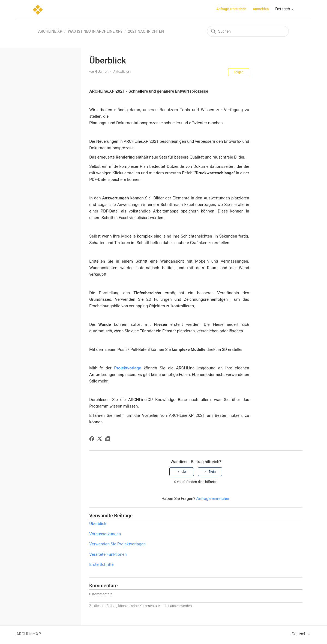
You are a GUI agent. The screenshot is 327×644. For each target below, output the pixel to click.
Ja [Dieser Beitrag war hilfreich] (184, 472)
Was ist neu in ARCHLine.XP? (95, 31)
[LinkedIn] (108, 440)
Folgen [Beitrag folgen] (239, 72)
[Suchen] (248, 31)
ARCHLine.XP (50, 31)
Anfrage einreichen (231, 9)
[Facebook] (93, 440)
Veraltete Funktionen (108, 554)
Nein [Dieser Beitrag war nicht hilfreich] (212, 472)
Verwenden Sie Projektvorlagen (117, 544)
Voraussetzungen (105, 534)
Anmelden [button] (261, 9)
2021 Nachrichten (146, 31)
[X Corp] (100, 440)
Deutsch (285, 9)
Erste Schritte (101, 564)
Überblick (98, 524)
